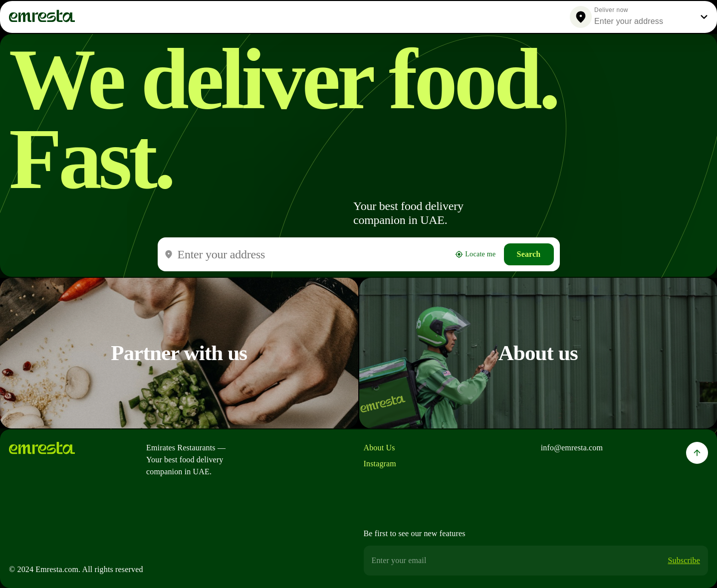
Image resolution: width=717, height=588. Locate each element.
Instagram (380, 464)
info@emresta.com (572, 448)
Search (529, 254)
